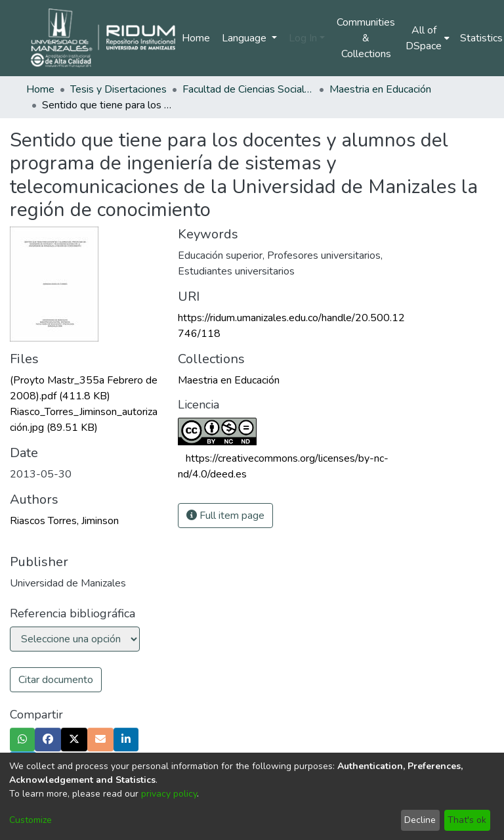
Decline (420, 820)
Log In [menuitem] (303, 38)
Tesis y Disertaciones (118, 89)
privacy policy (169, 794)
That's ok (467, 820)
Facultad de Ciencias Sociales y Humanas (248, 89)
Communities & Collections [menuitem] (366, 38)
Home (196, 38)
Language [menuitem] (245, 38)
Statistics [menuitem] (481, 38)
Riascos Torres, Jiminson (64, 521)
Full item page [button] (225, 516)
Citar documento (56, 680)
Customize (31, 820)
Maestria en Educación (380, 89)
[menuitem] (428, 38)
